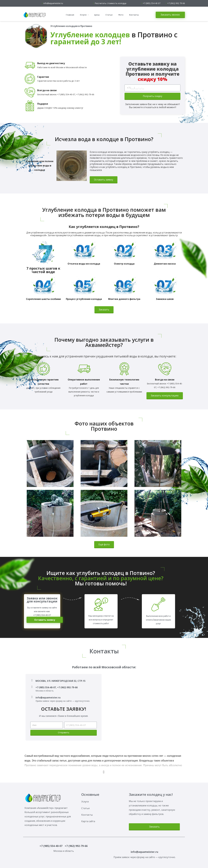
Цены (97, 15)
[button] (170, 15)
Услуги (84, 15)
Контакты (134, 15)
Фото (121, 15)
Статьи (109, 15)
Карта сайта (88, 821)
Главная (70, 15)
